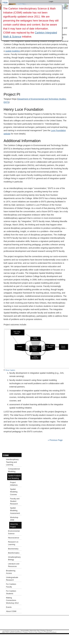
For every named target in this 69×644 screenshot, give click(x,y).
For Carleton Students (11, 592)
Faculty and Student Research (15, 501)
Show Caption (9, 370)
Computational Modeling (14, 470)
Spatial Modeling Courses (14, 492)
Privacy (25, 632)
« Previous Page (55, 440)
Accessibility (25, 631)
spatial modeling (13, 51)
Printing (43, 631)
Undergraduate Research (12, 579)
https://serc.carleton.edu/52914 (12, 632)
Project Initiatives (14, 484)
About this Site (35, 631)
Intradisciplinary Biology (14, 558)
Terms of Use (33, 632)
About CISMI (11, 611)
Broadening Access (11, 572)
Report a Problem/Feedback (47, 632)
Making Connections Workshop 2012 (12, 600)
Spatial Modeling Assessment (15, 511)
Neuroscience (14, 538)
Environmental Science (14, 532)
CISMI (6, 455)
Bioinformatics (14, 553)
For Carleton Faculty (11, 585)
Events (9, 607)
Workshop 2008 (14, 519)
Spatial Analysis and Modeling (14, 477)
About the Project (14, 525)
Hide (5, 3)
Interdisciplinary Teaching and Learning (12, 462)
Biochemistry (13, 549)
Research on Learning (13, 543)
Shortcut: (49, 631)
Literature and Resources (14, 565)
